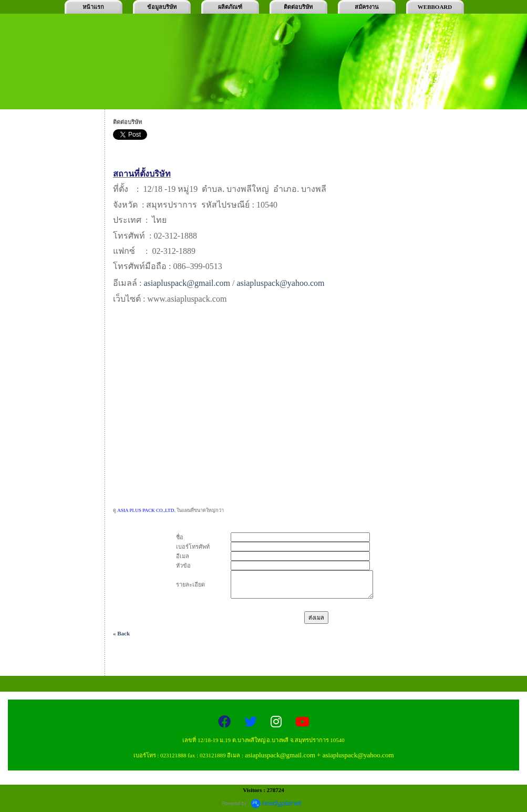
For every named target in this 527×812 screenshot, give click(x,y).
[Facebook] (226, 722)
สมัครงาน (367, 7)
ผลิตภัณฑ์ (230, 7)
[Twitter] (252, 722)
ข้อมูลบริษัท (162, 7)
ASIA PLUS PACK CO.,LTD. (147, 510)
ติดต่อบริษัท (298, 7)
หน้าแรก (93, 7)
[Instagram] (278, 722)
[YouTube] (302, 722)
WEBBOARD (435, 7)
